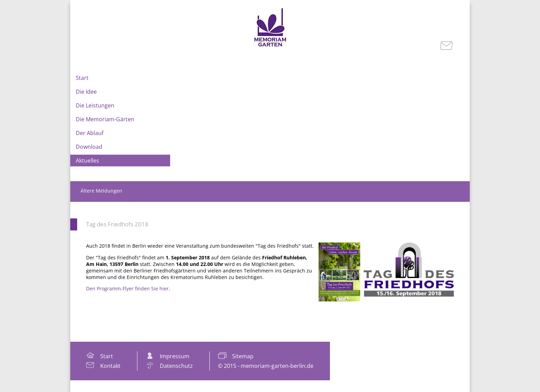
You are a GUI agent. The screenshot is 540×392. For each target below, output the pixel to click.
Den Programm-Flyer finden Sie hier (127, 288)
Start (82, 78)
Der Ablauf (90, 133)
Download (89, 147)
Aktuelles (87, 161)
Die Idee (86, 92)
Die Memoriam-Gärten (105, 119)
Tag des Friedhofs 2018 (117, 224)
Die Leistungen (95, 105)
